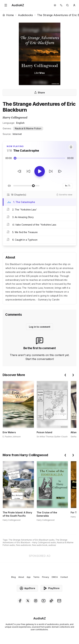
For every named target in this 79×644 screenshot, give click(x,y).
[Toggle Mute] (9, 186)
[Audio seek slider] (39, 158)
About (21, 577)
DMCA (55, 577)
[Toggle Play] (40, 171)
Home (8, 15)
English (20, 123)
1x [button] (68, 186)
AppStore (27, 588)
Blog (13, 577)
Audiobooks (25, 15)
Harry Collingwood (15, 118)
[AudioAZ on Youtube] (44, 601)
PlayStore (51, 588)
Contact (64, 577)
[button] (6, 5)
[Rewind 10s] (28, 171)
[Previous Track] (19, 171)
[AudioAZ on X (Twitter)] (28, 601)
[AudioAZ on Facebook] (20, 601)
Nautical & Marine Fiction (28, 128)
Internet (17, 134)
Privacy (46, 577)
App (29, 577)
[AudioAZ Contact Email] (59, 601)
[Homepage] (18, 5)
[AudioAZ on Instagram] (36, 601)
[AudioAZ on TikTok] (51, 601)
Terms (36, 577)
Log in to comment (40, 327)
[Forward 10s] (51, 171)
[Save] (71, 147)
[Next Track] (60, 171)
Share (39, 93)
